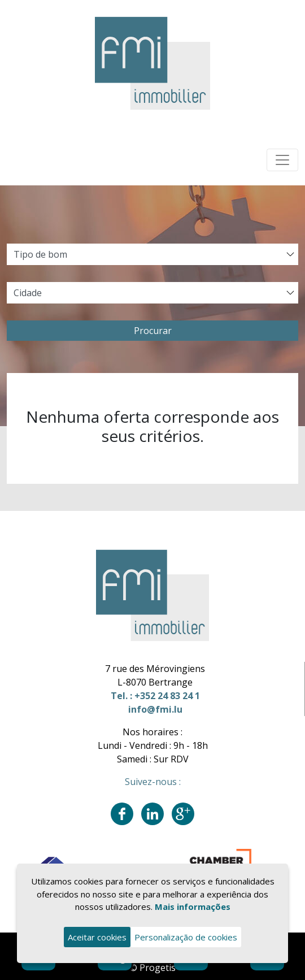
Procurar (153, 331)
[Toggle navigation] (282, 160)
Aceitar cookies (97, 937)
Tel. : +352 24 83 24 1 (155, 696)
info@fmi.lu (155, 709)
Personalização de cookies (186, 937)
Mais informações (193, 907)
